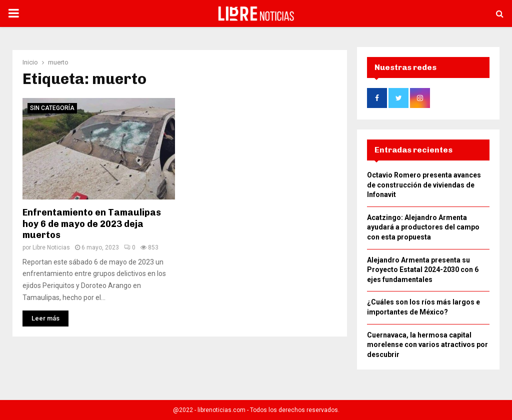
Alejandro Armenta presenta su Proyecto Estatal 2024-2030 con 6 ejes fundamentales (423, 273)
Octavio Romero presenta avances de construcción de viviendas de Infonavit (424, 188)
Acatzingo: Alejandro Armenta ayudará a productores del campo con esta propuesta (423, 230)
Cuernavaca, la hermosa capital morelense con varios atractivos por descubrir (427, 348)
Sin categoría (52, 105)
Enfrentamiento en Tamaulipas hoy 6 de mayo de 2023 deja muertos (92, 221)
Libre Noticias (51, 244)
